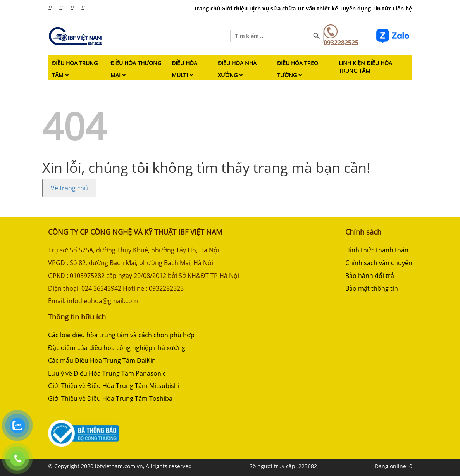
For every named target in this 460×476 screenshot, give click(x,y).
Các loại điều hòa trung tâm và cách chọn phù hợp (121, 335)
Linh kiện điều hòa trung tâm (365, 67)
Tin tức (382, 8)
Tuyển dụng (355, 8)
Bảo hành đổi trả (370, 276)
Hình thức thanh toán (377, 250)
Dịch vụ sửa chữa (272, 8)
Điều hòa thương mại (136, 69)
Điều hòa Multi (184, 69)
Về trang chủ (69, 188)
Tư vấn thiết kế (317, 8)
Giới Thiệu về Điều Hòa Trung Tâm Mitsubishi (114, 386)
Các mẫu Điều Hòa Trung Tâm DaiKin (102, 360)
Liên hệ (402, 8)
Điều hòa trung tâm (75, 69)
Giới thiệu (234, 8)
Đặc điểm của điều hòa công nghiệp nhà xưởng (117, 348)
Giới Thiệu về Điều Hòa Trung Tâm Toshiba (110, 398)
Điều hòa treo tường (298, 69)
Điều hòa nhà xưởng (237, 69)
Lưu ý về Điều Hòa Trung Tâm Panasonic (107, 373)
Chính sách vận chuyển (379, 263)
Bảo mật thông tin (372, 288)
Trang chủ (207, 8)
